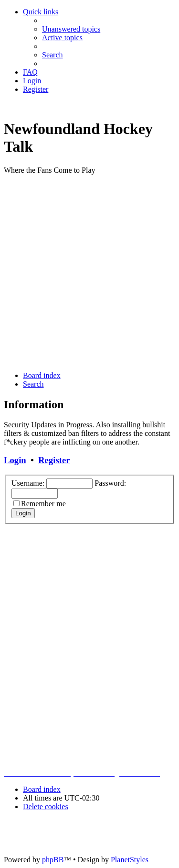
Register (54, 460)
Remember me (43, 504)
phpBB (53, 860)
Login (15, 460)
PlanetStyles (130, 860)
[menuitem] (71, 29)
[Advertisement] (89, 272)
